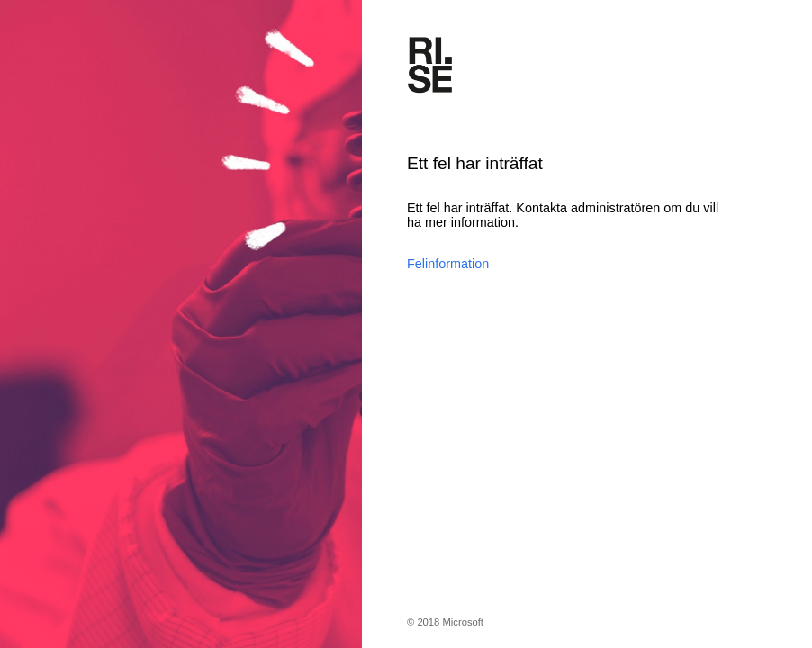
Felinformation (448, 264)
